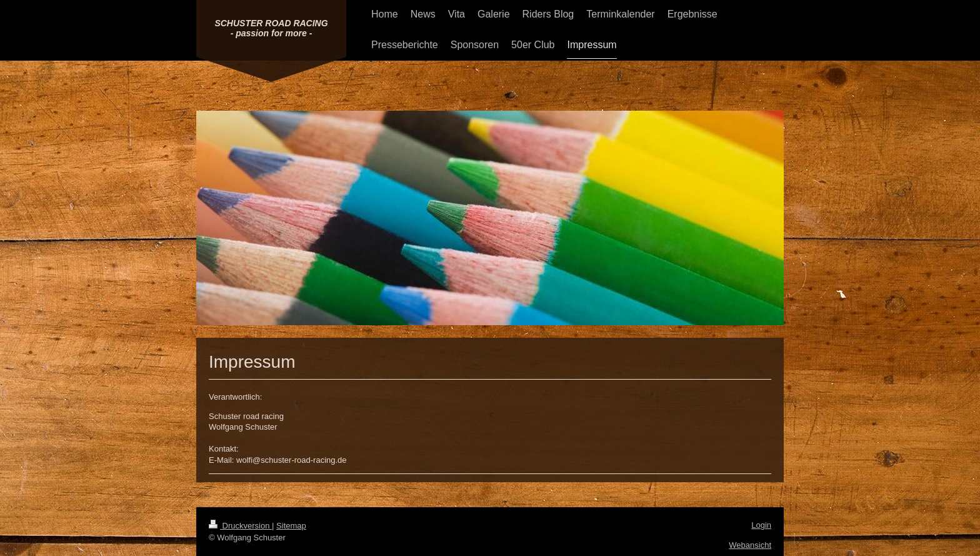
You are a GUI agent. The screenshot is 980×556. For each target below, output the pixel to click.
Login (761, 525)
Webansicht (750, 545)
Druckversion (240, 526)
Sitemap (291, 526)
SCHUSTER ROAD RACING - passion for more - (271, 28)
